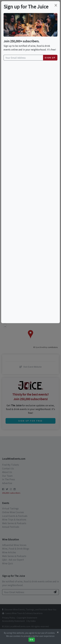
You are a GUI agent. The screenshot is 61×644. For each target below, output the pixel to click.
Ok (32, 640)
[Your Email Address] (23, 58)
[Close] (58, 632)
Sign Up (50, 58)
